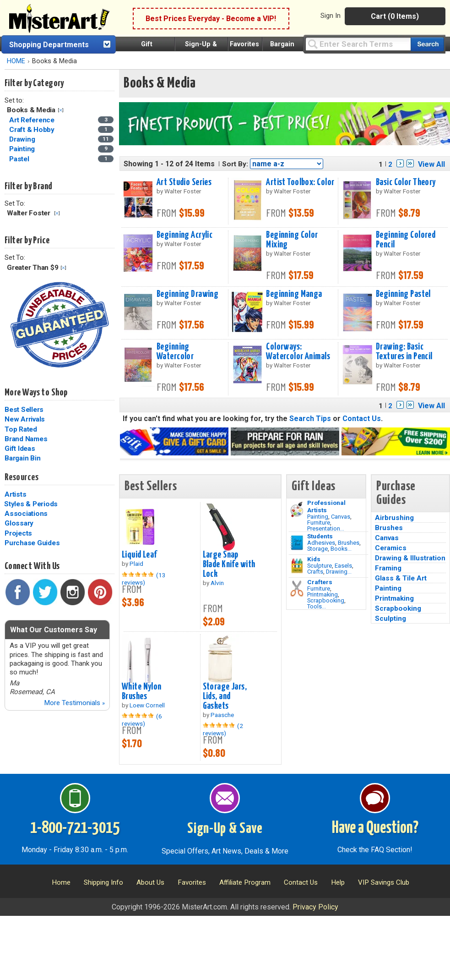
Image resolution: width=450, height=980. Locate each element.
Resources (22, 477)
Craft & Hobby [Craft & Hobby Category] (33, 130)
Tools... (317, 606)
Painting (318, 517)
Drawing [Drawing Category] (23, 139)
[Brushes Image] (297, 543)
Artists (15, 494)
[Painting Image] (297, 509)
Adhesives (321, 543)
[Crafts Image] (297, 566)
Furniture (319, 523)
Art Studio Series (184, 182)
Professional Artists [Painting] (326, 506)
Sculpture (320, 566)
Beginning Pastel (403, 294)
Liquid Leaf (139, 555)
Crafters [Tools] (320, 582)
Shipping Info (103, 882)
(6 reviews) (142, 720)
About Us (150, 882)
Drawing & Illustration (410, 558)
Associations (26, 514)
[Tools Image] (297, 589)
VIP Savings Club (384, 882)
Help (338, 882)
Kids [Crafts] (314, 559)
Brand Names (26, 439)
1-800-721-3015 (75, 828)
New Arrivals (25, 419)
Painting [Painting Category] (23, 149)
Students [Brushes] (320, 536)
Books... (341, 549)
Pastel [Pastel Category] (20, 159)
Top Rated (21, 429)
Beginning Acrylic (184, 235)
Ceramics (391, 548)
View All (431, 164)
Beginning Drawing (187, 294)
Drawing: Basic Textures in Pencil (404, 352)
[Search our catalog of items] (427, 44)
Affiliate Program (245, 882)
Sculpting (390, 619)
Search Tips (310, 419)
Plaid (136, 564)
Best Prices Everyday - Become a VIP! (211, 19)
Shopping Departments (49, 45)
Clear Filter (61, 110)
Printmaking (323, 594)
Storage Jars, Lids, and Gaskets (225, 696)
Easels (343, 566)
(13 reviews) (144, 579)
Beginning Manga (294, 294)
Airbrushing (394, 518)
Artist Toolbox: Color (300, 182)
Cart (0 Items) (395, 16)
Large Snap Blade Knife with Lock (229, 564)
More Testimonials (74, 703)
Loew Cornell (147, 705)
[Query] (358, 44)
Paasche (222, 715)
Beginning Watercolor (175, 352)
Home (61, 882)
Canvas (341, 517)
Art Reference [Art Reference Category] (33, 120)
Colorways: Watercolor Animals (298, 352)
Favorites (244, 44)
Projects (18, 533)
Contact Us (362, 419)
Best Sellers (24, 410)
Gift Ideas (20, 449)
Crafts (315, 572)
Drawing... (339, 572)
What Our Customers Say (54, 630)
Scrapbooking (326, 600)
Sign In (331, 16)
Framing (388, 568)
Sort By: (235, 164)
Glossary (19, 523)
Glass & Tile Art (401, 578)
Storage (317, 549)
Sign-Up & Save (225, 829)
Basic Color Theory (406, 182)
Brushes (349, 543)
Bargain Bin (22, 458)
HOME (16, 61)
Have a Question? (375, 828)
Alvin (217, 583)
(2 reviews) (223, 729)
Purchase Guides (32, 543)
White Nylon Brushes (142, 692)
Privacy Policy (315, 907)
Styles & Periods (31, 504)
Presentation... (326, 528)
